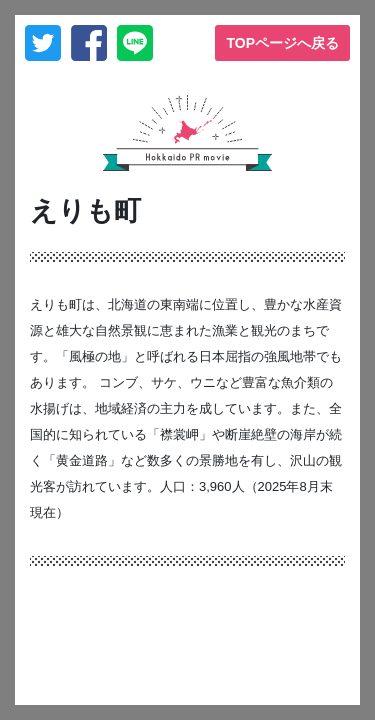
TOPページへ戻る (282, 43)
